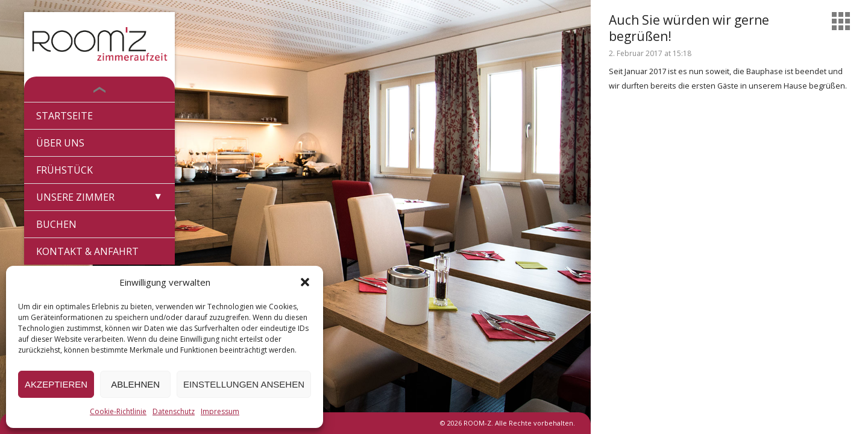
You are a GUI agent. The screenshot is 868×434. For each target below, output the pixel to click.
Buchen (56, 224)
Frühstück (64, 170)
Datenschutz (174, 411)
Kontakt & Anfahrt (87, 251)
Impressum (220, 411)
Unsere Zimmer (75, 197)
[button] (305, 282)
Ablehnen (135, 384)
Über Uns (60, 143)
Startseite (64, 116)
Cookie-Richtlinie (118, 411)
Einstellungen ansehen (244, 384)
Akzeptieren (56, 384)
